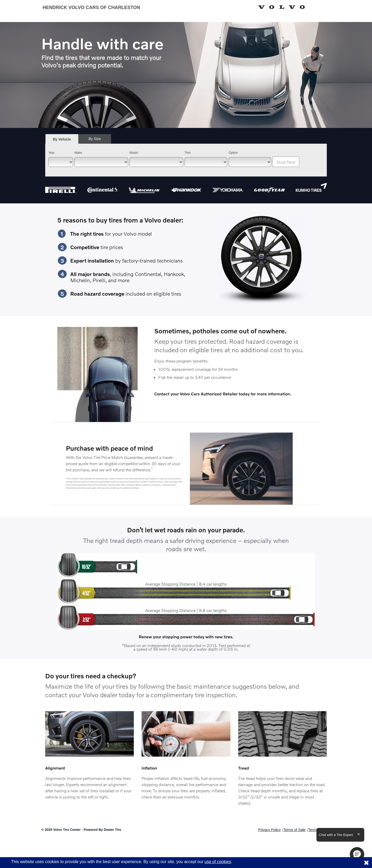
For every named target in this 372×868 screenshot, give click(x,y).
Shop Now (286, 162)
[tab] (62, 139)
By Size (95, 139)
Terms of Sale (295, 830)
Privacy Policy (270, 830)
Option (233, 153)
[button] (357, 854)
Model (134, 153)
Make (78, 153)
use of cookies (218, 862)
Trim (188, 153)
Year (51, 153)
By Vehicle (62, 141)
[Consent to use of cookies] (366, 863)
